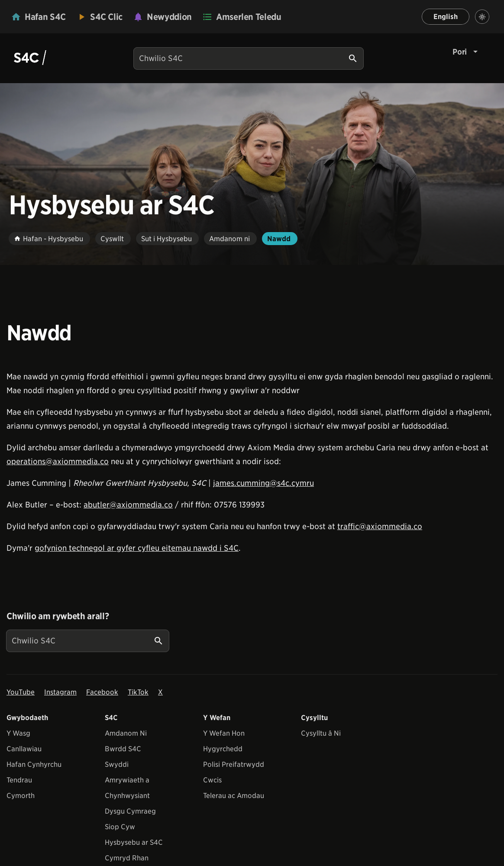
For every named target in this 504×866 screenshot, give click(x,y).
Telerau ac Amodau (234, 796)
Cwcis (212, 780)
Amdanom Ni (126, 733)
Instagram (60, 692)
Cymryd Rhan (127, 858)
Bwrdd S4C (123, 749)
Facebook (102, 692)
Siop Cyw (120, 827)
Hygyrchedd (223, 749)
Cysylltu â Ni (321, 733)
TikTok (138, 692)
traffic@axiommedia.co (380, 526)
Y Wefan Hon (224, 733)
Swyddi (117, 764)
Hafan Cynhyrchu (34, 764)
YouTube (21, 692)
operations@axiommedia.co (58, 461)
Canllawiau (24, 749)
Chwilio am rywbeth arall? (58, 616)
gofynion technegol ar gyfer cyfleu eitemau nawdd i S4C (137, 548)
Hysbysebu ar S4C (134, 842)
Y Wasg (18, 733)
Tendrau (19, 780)
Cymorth (21, 796)
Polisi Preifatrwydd (234, 764)
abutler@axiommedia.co (128, 505)
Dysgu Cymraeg (130, 811)
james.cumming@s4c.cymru (263, 483)
